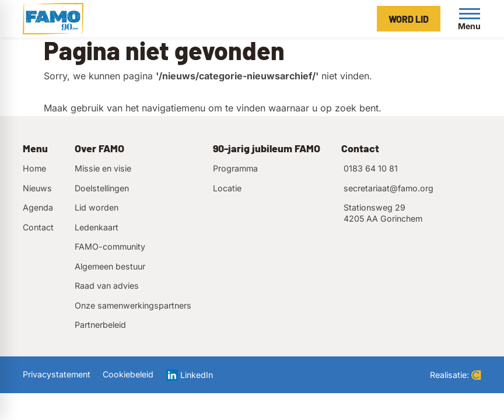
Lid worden (97, 207)
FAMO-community (110, 246)
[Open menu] (470, 19)
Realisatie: (456, 375)
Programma (235, 168)
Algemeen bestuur (110, 266)
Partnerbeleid (100, 325)
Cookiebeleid (128, 374)
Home (34, 168)
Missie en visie (103, 168)
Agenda (38, 207)
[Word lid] (409, 19)
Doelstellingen (102, 188)
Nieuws (37, 188)
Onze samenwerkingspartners (133, 305)
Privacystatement (57, 374)
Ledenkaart (97, 227)
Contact (38, 227)
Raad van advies (107, 286)
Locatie (227, 188)
